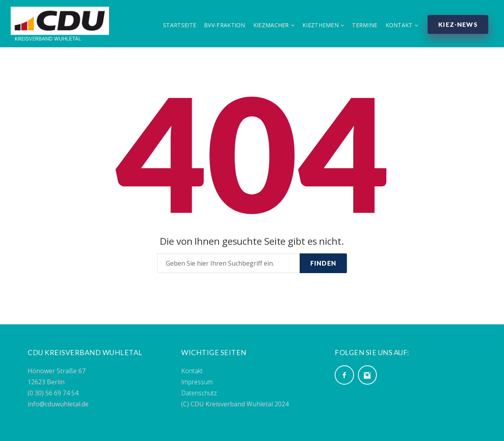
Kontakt (397, 26)
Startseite (177, 26)
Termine (363, 26)
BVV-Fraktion (222, 26)
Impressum (197, 382)
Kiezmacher (269, 26)
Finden (323, 263)
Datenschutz (199, 393)
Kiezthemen (318, 26)
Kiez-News (457, 25)
